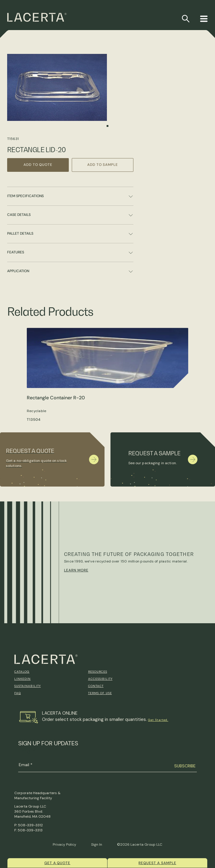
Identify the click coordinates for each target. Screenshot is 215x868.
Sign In (97, 844)
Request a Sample (157, 863)
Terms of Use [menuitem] (100, 693)
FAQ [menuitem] (18, 693)
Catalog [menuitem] (22, 672)
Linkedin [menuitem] (22, 679)
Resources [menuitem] (98, 672)
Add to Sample (103, 165)
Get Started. (158, 720)
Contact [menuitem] (96, 686)
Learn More (76, 570)
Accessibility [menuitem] (100, 679)
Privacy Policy (64, 844)
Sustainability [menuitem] (28, 686)
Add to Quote (38, 165)
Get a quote (57, 863)
